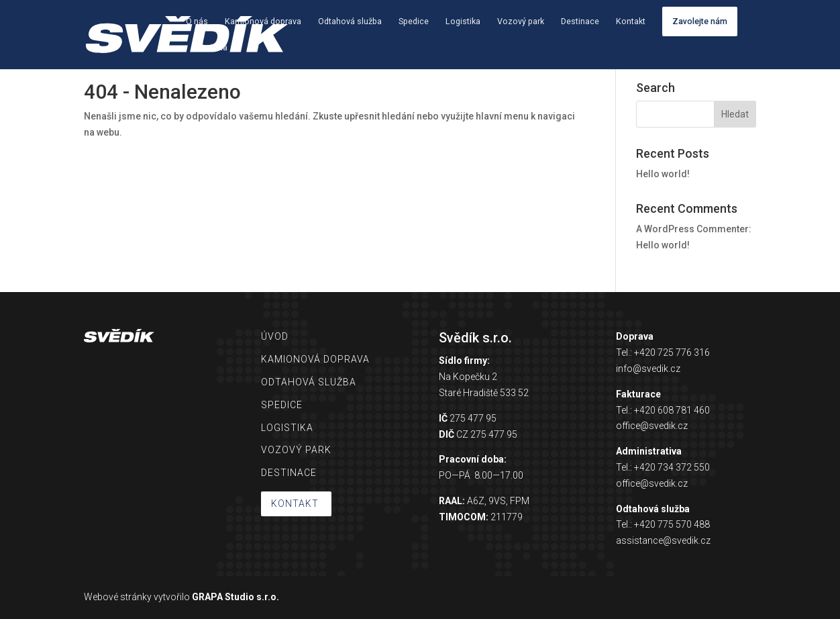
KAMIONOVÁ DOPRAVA (315, 359)
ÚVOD (275, 336)
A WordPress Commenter (692, 229)
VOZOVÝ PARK (296, 450)
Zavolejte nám (700, 21)
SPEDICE (282, 405)
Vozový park (521, 21)
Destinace (580, 21)
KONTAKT (295, 504)
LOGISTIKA (287, 428)
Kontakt (631, 21)
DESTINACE (289, 473)
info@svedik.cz (648, 369)
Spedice (414, 21)
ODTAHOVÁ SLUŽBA (309, 382)
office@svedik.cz (652, 426)
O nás (197, 21)
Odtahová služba (350, 21)
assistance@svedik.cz (663, 540)
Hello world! (663, 174)
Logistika (463, 21)
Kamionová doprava (263, 21)
